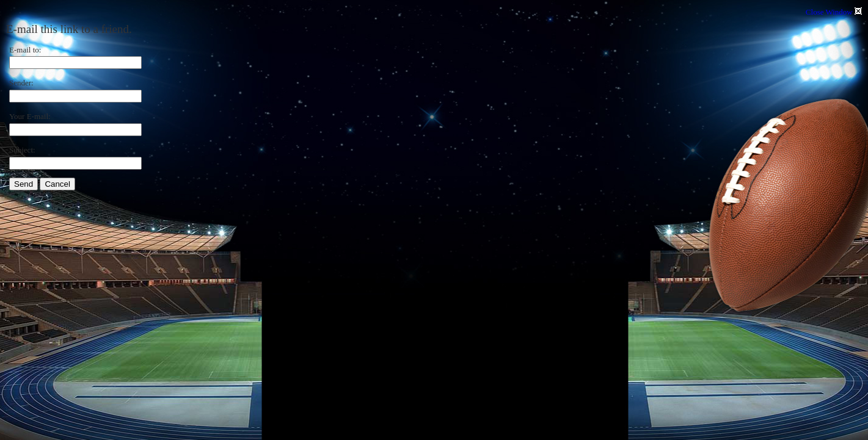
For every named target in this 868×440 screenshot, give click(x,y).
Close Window (834, 12)
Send (24, 184)
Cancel (57, 184)
